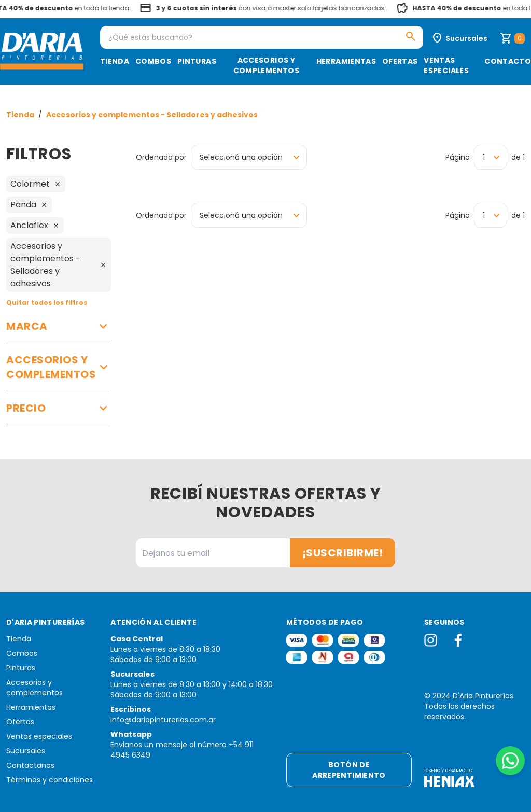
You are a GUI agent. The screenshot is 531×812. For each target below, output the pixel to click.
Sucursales (26, 751)
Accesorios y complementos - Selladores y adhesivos (152, 115)
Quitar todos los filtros (47, 303)
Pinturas (197, 61)
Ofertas (400, 61)
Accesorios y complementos (266, 65)
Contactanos (30, 765)
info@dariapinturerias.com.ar (163, 720)
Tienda (115, 61)
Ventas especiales (446, 65)
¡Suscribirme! (343, 553)
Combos (153, 61)
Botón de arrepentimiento (349, 770)
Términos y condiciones (50, 780)
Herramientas (346, 61)
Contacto (508, 61)
